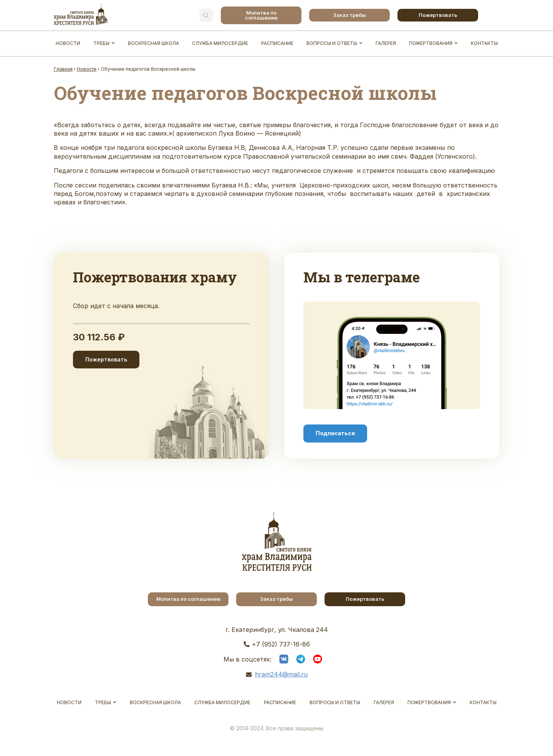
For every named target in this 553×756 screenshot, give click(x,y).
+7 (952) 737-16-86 (281, 644)
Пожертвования (431, 43)
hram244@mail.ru (281, 674)
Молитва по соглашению (261, 15)
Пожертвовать (438, 15)
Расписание (277, 43)
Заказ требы (349, 15)
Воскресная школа (153, 43)
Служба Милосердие (220, 43)
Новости (68, 43)
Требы (101, 43)
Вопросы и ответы (332, 43)
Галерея (386, 43)
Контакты (484, 43)
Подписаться (335, 433)
